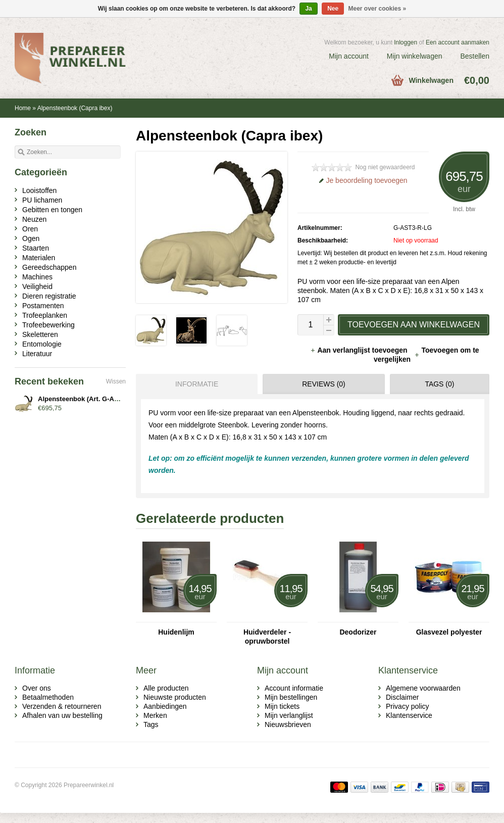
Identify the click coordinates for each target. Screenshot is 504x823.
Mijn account (349, 56)
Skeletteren (40, 334)
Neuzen (34, 219)
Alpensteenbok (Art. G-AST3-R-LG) (92, 399)
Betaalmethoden (48, 697)
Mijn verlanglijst (289, 715)
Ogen (31, 238)
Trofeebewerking (48, 325)
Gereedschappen (49, 267)
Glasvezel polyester (449, 632)
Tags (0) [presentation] (439, 384)
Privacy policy (408, 706)
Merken (155, 715)
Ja (308, 9)
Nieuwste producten (175, 697)
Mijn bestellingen (291, 697)
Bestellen (475, 56)
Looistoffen (39, 190)
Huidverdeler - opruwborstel (267, 637)
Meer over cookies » (377, 9)
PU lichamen (42, 200)
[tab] (194, 384)
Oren (30, 229)
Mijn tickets (282, 706)
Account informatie (294, 688)
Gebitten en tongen (52, 210)
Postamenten (43, 306)
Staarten (36, 248)
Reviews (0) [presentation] (324, 384)
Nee (333, 9)
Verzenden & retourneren (62, 706)
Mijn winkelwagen (415, 56)
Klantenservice (409, 715)
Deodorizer (358, 632)
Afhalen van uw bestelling (62, 715)
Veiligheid (37, 286)
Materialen (39, 258)
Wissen (116, 381)
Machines (37, 277)
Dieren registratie (49, 296)
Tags (151, 724)
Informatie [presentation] (197, 384)
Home (23, 108)
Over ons (37, 688)
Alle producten (166, 688)
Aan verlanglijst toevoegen (360, 350)
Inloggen (406, 42)
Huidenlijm (176, 632)
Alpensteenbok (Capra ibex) (75, 108)
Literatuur (37, 354)
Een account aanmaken (458, 42)
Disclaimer (402, 697)
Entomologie (42, 344)
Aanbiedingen (165, 706)
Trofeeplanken (45, 315)
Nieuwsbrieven (288, 724)
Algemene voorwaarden (423, 688)
